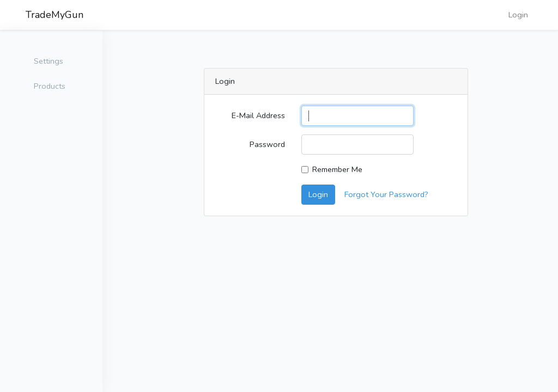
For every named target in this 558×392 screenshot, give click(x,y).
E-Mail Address (258, 115)
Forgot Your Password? (386, 194)
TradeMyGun (54, 15)
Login (518, 15)
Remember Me (337, 169)
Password (267, 144)
